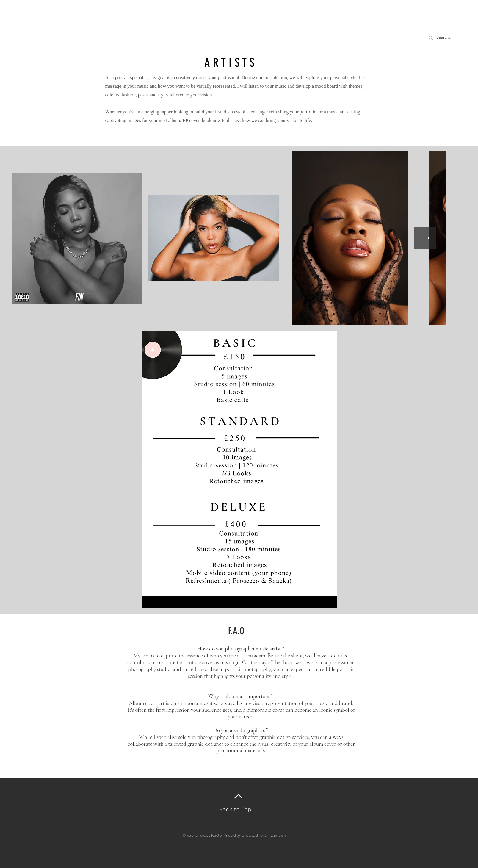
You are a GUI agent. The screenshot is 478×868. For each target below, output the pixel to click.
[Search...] (454, 38)
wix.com (279, 835)
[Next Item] (425, 238)
